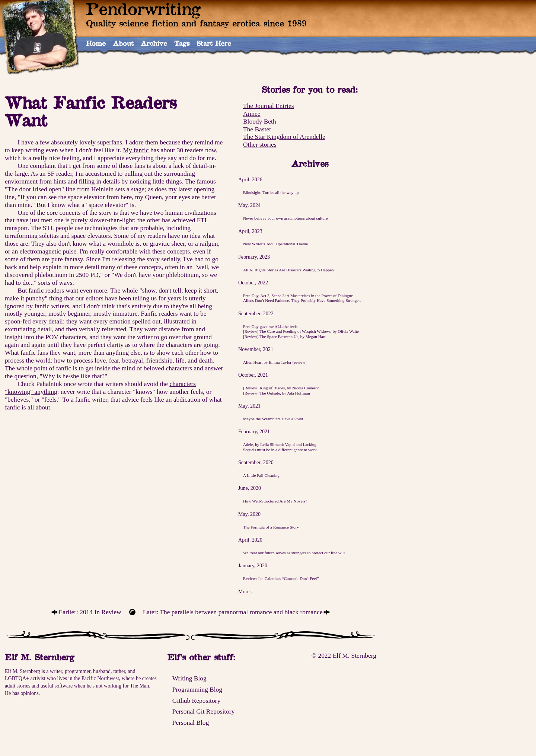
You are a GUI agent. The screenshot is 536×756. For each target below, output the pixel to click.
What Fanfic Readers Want (91, 111)
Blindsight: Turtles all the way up (271, 192)
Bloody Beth (260, 121)
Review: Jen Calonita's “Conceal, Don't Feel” (281, 578)
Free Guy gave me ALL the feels (270, 326)
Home (96, 43)
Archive (154, 43)
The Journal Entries (269, 106)
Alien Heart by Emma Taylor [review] (275, 362)
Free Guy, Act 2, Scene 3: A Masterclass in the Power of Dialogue (298, 296)
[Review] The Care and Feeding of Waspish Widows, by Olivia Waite (301, 331)
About (123, 43)
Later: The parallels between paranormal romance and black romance (233, 612)
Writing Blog (189, 678)
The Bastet (257, 129)
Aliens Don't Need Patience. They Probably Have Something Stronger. (302, 300)
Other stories (260, 144)
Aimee (252, 114)
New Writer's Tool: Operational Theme (275, 244)
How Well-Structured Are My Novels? (275, 501)
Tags (182, 43)
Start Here (214, 43)
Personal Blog (191, 722)
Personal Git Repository (204, 711)
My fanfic (136, 150)
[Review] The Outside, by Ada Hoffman (277, 393)
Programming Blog (197, 689)
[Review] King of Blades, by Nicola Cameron (281, 388)
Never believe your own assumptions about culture (285, 218)
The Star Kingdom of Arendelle (284, 137)
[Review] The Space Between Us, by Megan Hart (284, 336)
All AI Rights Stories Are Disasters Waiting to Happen (288, 270)
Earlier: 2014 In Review (90, 612)
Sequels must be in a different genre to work (280, 450)
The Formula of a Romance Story (271, 527)
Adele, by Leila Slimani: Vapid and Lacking (280, 444)
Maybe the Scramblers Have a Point (273, 419)
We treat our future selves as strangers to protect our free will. (294, 553)
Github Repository (196, 701)
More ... (247, 591)
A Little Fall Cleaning (261, 475)
